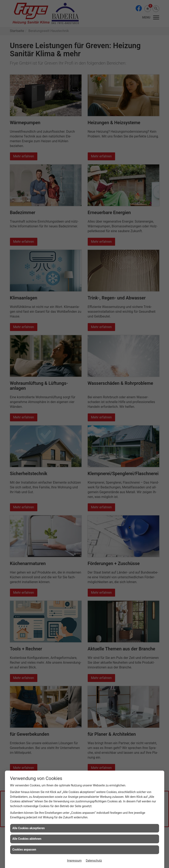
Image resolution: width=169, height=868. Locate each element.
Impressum (74, 861)
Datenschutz (94, 861)
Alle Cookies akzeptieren (29, 828)
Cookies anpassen (24, 850)
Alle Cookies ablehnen (27, 839)
